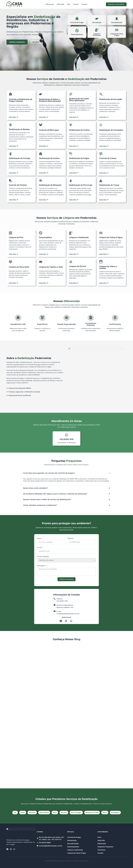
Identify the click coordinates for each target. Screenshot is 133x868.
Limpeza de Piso (16, 237)
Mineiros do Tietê (92, 812)
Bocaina (64, 812)
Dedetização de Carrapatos (111, 130)
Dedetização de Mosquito (50, 185)
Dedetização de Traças (109, 185)
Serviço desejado (43, 556)
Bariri (55, 812)
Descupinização (117, 22)
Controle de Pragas (77, 22)
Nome (39, 538)
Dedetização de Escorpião (111, 99)
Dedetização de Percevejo (81, 185)
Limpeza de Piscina (78, 266)
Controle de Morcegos (49, 130)
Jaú (15, 812)
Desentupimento (77, 34)
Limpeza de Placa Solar (19, 267)
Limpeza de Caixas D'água (117, 34)
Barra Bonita (44, 812)
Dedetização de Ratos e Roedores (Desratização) (50, 100)
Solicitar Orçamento (66, 579)
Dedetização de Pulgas (79, 158)
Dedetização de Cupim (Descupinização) (79, 100)
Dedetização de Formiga (20, 158)
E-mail (39, 547)
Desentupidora (45, 237)
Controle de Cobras (108, 158)
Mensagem (41, 566)
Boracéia (32, 812)
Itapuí (23, 812)
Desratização (97, 22)
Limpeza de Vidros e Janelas (108, 267)
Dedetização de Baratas (19, 129)
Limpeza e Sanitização (97, 34)
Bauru (105, 812)
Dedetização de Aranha (79, 130)
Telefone (70, 538)
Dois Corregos (76, 812)
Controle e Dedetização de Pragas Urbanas (21, 100)
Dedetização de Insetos (49, 158)
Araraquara (115, 812)
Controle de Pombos (18, 185)
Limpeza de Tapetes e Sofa (51, 267)
